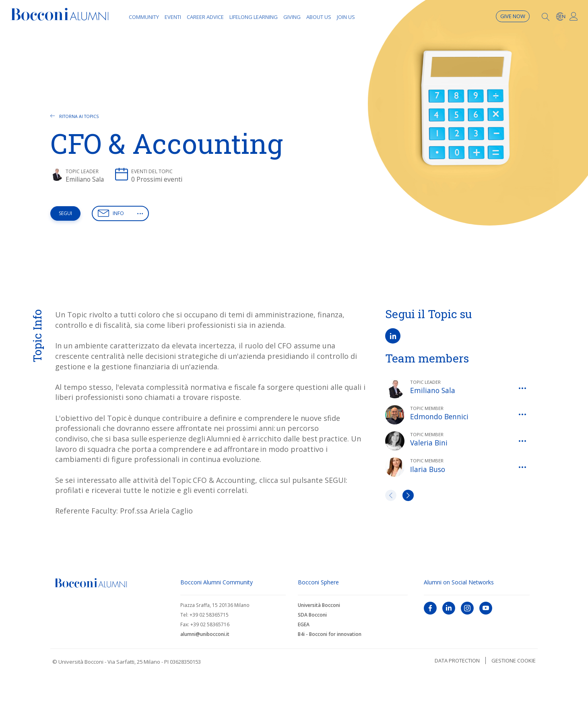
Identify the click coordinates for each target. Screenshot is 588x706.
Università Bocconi (319, 605)
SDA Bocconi (312, 615)
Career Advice (205, 17)
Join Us (346, 17)
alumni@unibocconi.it (205, 634)
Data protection (457, 660)
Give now (513, 16)
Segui (65, 213)
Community (144, 17)
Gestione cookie (514, 660)
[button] (140, 213)
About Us (319, 17)
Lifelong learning (254, 17)
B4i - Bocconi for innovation (330, 634)
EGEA (304, 624)
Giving (292, 17)
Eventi (173, 17)
